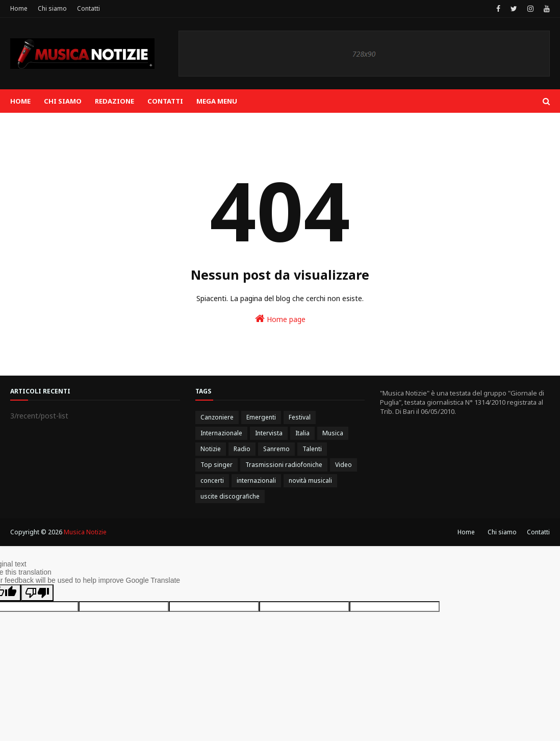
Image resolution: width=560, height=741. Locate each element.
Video (343, 465)
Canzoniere (217, 417)
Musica (333, 433)
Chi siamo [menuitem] (63, 101)
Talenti (312, 449)
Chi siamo (52, 8)
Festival (300, 417)
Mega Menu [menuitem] (217, 101)
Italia (302, 433)
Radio (242, 449)
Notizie (211, 449)
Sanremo (276, 449)
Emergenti (261, 417)
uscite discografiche (230, 496)
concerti (212, 480)
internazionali (256, 480)
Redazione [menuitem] (114, 101)
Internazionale (221, 433)
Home (19, 8)
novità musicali (310, 480)
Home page (280, 319)
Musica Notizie (85, 532)
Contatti (88, 8)
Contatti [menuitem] (165, 101)
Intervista (269, 433)
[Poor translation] (37, 593)
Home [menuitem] (20, 101)
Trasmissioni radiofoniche (284, 465)
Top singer (217, 465)
